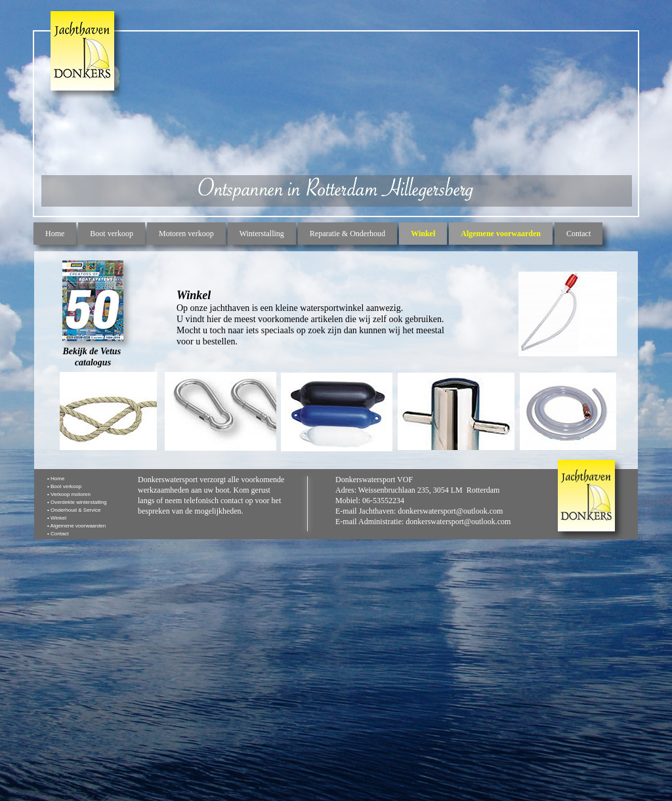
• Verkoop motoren (69, 494)
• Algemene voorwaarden (76, 526)
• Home (56, 479)
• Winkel (57, 518)
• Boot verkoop (64, 486)
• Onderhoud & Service (74, 510)
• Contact (58, 534)
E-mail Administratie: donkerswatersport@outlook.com (423, 522)
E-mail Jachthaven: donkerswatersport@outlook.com (419, 511)
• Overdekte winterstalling (77, 502)
